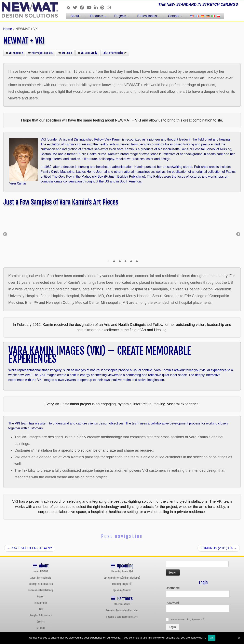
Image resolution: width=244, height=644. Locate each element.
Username (173, 588)
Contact (175, 16)
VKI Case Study (87, 53)
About (76, 16)
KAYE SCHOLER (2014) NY (30, 548)
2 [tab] (114, 261)
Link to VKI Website (115, 53)
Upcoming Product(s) (122, 571)
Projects (122, 16)
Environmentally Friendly (41, 590)
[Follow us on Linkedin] (97, 8)
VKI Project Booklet (40, 53)
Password (172, 603)
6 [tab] (137, 261)
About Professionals (41, 578)
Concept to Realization (41, 584)
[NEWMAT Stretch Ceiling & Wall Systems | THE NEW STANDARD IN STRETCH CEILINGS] (28, 10)
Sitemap (41, 628)
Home (8, 29)
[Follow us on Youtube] (90, 8)
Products (98, 16)
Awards (41, 597)
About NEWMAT (41, 571)
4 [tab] (125, 261)
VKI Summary (14, 53)
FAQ (41, 609)
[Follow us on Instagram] (110, 8)
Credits (41, 622)
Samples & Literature (41, 615)
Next (238, 234)
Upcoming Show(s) (122, 590)
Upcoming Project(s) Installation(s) (122, 578)
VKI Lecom (65, 53)
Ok (212, 638)
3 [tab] (120, 261)
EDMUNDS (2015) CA (219, 548)
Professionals (148, 16)
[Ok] (239, 638)
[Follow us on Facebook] (83, 8)
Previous (5, 234)
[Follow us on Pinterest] (104, 8)
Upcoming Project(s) (122, 584)
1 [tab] (108, 261)
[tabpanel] (173, 234)
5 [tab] (131, 261)
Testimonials (41, 603)
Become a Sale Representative (122, 617)
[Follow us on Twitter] (76, 8)
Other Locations (122, 604)
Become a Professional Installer (122, 610)
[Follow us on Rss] (70, 8)
